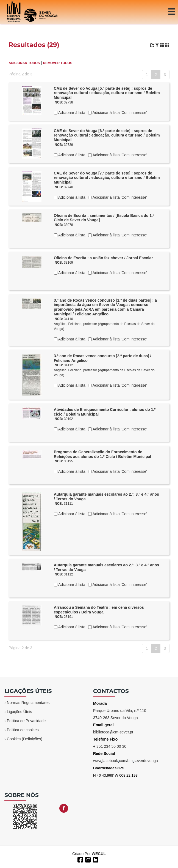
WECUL (99, 854)
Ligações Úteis (20, 712)
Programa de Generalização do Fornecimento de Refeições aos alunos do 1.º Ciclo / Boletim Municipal (102, 454)
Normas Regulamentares (28, 703)
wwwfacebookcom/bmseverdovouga (126, 761)
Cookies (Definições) (25, 739)
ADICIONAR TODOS (24, 63)
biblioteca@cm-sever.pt (113, 732)
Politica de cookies (23, 730)
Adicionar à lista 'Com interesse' (119, 113)
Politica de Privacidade (26, 721)
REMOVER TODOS (57, 63)
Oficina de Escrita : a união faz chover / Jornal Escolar (103, 258)
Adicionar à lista (71, 113)
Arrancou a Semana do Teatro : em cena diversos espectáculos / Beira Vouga (99, 610)
